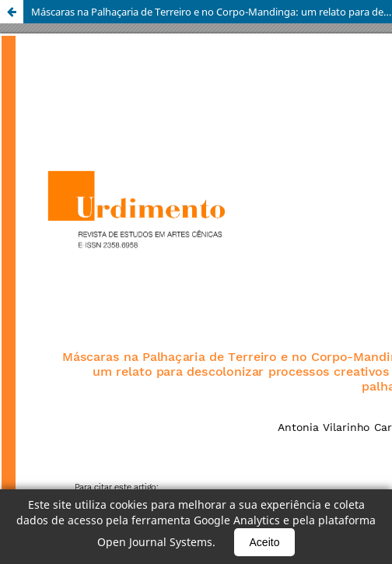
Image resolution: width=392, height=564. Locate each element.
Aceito (265, 542)
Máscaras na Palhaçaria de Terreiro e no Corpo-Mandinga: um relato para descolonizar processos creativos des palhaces (212, 12)
